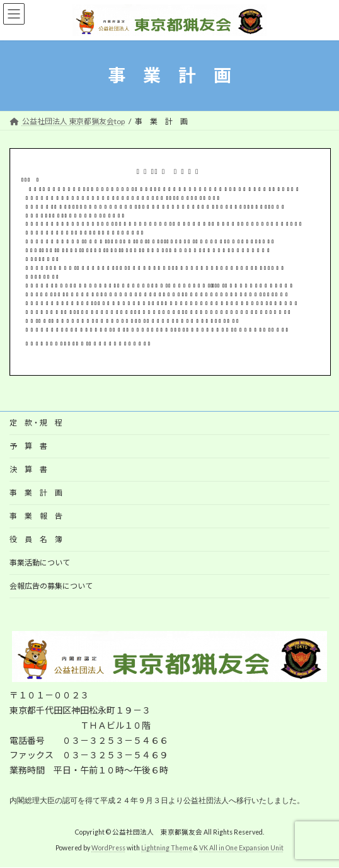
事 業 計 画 (36, 493)
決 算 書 (32, 469)
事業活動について (40, 563)
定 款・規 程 (36, 423)
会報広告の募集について (51, 586)
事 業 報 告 (36, 516)
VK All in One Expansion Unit (241, 848)
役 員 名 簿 (36, 539)
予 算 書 (32, 446)
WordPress (108, 848)
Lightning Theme (167, 848)
